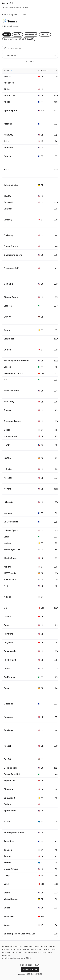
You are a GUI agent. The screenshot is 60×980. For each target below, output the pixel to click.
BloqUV (8, 196)
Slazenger (9, 789)
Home (5, 15)
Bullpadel (8, 209)
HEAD (7, 445)
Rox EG (7, 759)
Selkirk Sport (10, 768)
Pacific (7, 617)
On (5, 608)
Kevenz (8, 489)
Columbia (9, 284)
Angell (7, 102)
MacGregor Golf (12, 549)
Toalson (8, 850)
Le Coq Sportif (11, 522)
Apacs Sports (11, 111)
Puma (7, 688)
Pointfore (8, 634)
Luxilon (7, 543)
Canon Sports (11, 246)
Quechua (8, 704)
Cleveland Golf (11, 268)
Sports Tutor (10, 811)
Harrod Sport (10, 436)
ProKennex (9, 677)
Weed (7, 893)
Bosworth (9, 202)
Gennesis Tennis (12, 421)
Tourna (7, 856)
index (7, 3)
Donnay (8, 330)
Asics (7, 141)
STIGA (7, 822)
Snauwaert (9, 798)
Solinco (8, 804)
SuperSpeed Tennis (14, 833)
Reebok (8, 746)
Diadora (8, 306)
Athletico (8, 148)
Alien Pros (9, 83)
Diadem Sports (11, 297)
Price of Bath (10, 660)
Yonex (7, 925)
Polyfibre (8, 643)
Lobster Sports (11, 530)
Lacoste (8, 513)
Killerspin (8, 502)
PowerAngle (10, 651)
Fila (6, 380)
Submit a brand (30, 970)
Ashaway (8, 135)
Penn (6, 625)
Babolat (8, 156)
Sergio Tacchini (12, 774)
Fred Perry (9, 402)
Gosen (7, 430)
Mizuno (8, 567)
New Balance (10, 580)
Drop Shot (9, 339)
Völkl (6, 884)
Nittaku (7, 597)
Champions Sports (13, 255)
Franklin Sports (11, 391)
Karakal (8, 478)
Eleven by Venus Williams (16, 361)
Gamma (8, 410)
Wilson (7, 908)
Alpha (7, 89)
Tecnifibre (9, 841)
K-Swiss (8, 469)
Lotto (6, 537)
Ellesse (7, 367)
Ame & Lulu (9, 96)
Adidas (7, 76)
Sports (14, 15)
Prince (7, 669)
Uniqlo (7, 875)
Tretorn (8, 863)
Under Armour (11, 869)
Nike (6, 586)
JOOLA (7, 458)
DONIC (7, 317)
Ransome (8, 717)
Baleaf (7, 169)
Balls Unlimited (11, 185)
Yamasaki (9, 916)
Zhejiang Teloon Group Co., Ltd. (20, 934)
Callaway (8, 235)
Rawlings (8, 730)
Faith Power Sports (13, 373)
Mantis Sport (10, 558)
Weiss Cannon (11, 899)
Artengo (8, 124)
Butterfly (8, 220)
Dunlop (7, 350)
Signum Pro (10, 781)
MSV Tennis (10, 573)
